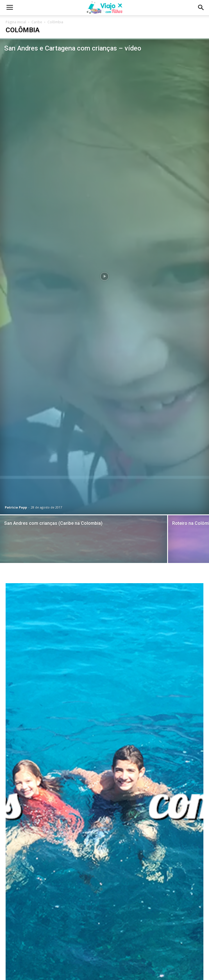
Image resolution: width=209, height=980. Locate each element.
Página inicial (16, 22)
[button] (201, 8)
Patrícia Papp (16, 507)
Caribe (37, 22)
